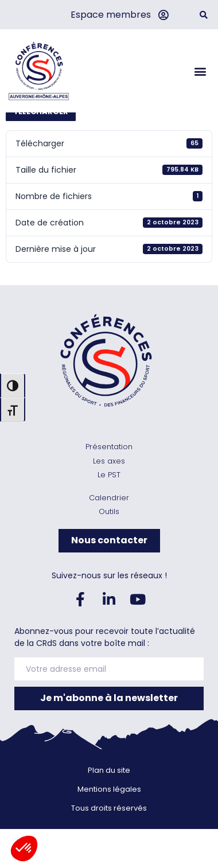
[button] (203, 15)
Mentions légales (109, 830)
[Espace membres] (163, 15)
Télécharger (41, 153)
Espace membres (111, 15)
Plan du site (109, 811)
